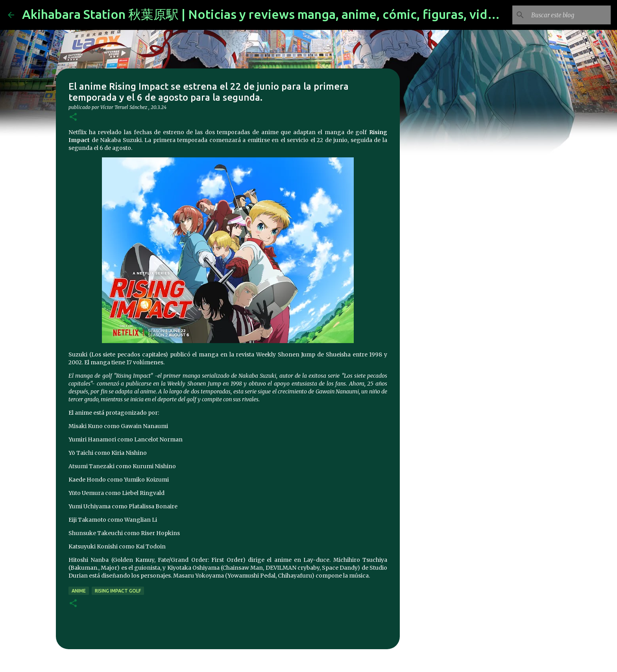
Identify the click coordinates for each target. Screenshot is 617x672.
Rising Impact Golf (118, 591)
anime (79, 591)
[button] (73, 117)
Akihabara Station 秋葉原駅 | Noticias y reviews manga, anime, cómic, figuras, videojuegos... (287, 14)
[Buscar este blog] (569, 15)
